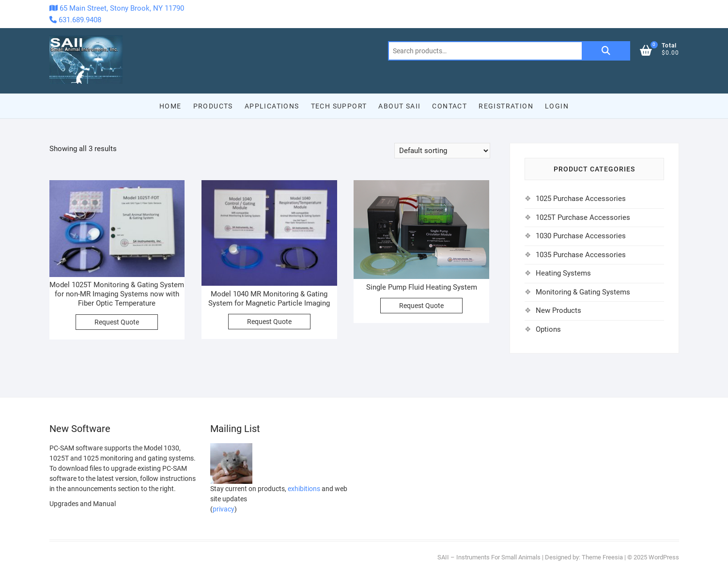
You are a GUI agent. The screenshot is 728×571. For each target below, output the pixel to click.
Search (606, 51)
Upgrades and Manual (83, 504)
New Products (558, 310)
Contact (449, 106)
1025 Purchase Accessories (581, 199)
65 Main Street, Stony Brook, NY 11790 (117, 8)
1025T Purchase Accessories (583, 217)
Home (170, 106)
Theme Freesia (602, 557)
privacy (224, 509)
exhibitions (304, 489)
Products (213, 106)
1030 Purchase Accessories (581, 236)
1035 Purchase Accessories (581, 255)
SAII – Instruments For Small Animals (489, 557)
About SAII (399, 106)
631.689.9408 (75, 20)
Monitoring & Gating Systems (583, 292)
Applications (272, 106)
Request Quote (117, 322)
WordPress (664, 557)
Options (548, 329)
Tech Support (339, 106)
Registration (506, 106)
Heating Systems (563, 273)
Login (557, 106)
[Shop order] (442, 151)
